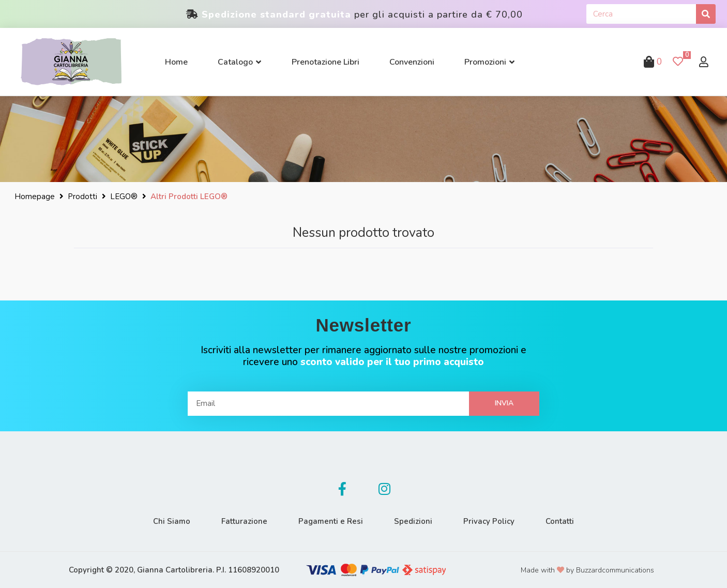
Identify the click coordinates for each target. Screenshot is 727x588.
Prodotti (82, 197)
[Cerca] (706, 14)
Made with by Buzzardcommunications (587, 570)
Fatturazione (244, 521)
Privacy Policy (489, 521)
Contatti (560, 521)
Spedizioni (413, 521)
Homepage (35, 197)
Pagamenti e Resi (331, 521)
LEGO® (124, 197)
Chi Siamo (172, 521)
